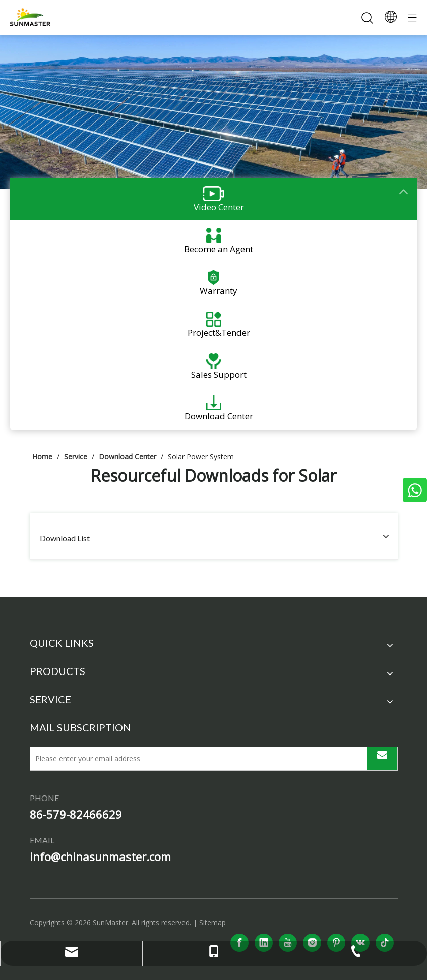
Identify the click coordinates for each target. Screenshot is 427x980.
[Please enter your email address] (195, 759)
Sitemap (212, 922)
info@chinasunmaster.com (100, 856)
